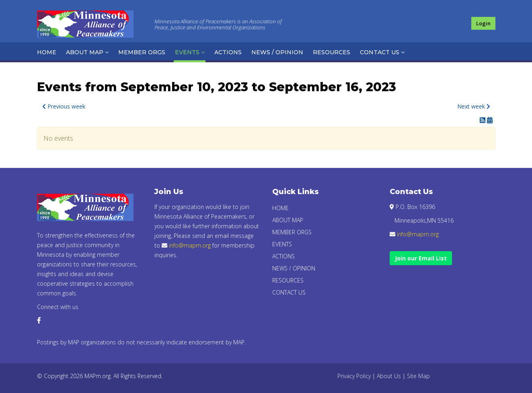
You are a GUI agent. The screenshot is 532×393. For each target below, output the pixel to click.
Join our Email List (421, 258)
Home (47, 52)
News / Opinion (277, 52)
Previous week (64, 106)
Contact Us (380, 52)
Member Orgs (142, 52)
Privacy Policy (354, 376)
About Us (389, 376)
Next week (474, 106)
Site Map (418, 376)
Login (483, 23)
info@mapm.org (190, 245)
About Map (85, 52)
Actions (228, 52)
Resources (332, 52)
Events (187, 52)
